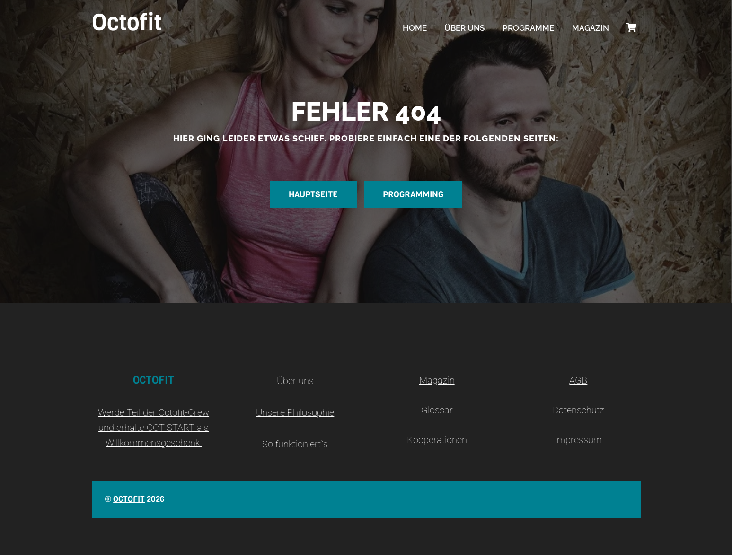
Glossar (437, 415)
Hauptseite (310, 199)
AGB (578, 385)
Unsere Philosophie (295, 417)
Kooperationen (437, 445)
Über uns (464, 28)
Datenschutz (578, 415)
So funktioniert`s (295, 449)
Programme (528, 28)
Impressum (578, 445)
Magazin (591, 28)
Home (415, 28)
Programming (416, 199)
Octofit (129, 504)
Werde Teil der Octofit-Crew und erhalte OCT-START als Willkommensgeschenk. (154, 432)
